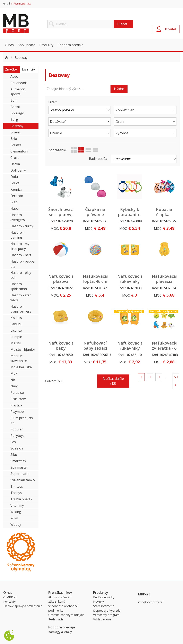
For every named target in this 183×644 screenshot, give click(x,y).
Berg (14, 119)
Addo (14, 76)
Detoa (15, 164)
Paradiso (17, 393)
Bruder (16, 145)
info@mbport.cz (21, 3)
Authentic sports (18, 92)
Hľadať (119, 89)
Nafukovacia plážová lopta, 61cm (61, 281)
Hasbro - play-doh (21, 275)
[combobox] (145, 110)
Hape (15, 208)
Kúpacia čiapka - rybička (164, 214)
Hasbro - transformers (21, 309)
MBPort (34, 24)
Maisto (16, 343)
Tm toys (17, 486)
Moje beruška (21, 367)
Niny (14, 386)
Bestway (17, 126)
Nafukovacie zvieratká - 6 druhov (165, 348)
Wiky (14, 518)
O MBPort (10, 597)
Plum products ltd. (22, 420)
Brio (14, 139)
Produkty (46, 45)
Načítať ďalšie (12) (113, 381)
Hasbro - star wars (21, 298)
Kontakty (9, 601)
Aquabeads (19, 83)
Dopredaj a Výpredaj (107, 610)
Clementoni (19, 151)
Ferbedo (17, 196)
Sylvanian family (23, 480)
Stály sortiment (103, 606)
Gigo (14, 202)
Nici (13, 380)
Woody (16, 525)
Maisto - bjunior (23, 349)
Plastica (16, 405)
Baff (14, 100)
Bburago (17, 113)
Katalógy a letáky (60, 632)
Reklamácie (56, 619)
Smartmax (18, 461)
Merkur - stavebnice (19, 358)
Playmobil (18, 412)
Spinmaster (19, 467)
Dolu (14, 177)
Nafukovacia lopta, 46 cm (96, 279)
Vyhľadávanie (102, 619)
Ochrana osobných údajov (66, 615)
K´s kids (16, 318)
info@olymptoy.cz (150, 602)
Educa (15, 183)
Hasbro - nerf (21, 255)
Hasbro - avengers (18, 217)
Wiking (16, 512)
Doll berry (18, 170)
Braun (15, 132)
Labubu (16, 324)
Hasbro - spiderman (19, 286)
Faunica (16, 189)
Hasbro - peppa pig (23, 264)
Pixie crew (18, 399)
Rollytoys (17, 436)
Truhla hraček (21, 499)
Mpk (14, 373)
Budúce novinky (104, 597)
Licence (16, 330)
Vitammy (17, 505)
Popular (17, 429)
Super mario (20, 474)
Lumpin (16, 337)
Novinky (98, 601)
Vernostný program (106, 615)
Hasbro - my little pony (20, 246)
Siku (14, 455)
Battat (15, 107)
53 (176, 377)
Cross (15, 158)
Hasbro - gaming (17, 235)
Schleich (17, 448)
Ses (13, 442)
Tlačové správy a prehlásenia (23, 606)
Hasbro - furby (22, 226)
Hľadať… (123, 24)
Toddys (16, 493)
